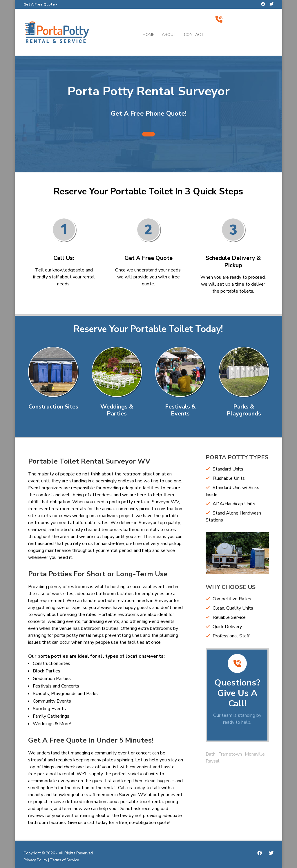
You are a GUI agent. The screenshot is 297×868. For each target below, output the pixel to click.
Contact (194, 35)
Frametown (230, 754)
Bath (211, 754)
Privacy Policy (35, 860)
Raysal (213, 761)
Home (148, 35)
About (169, 35)
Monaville (255, 754)
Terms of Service (64, 860)
